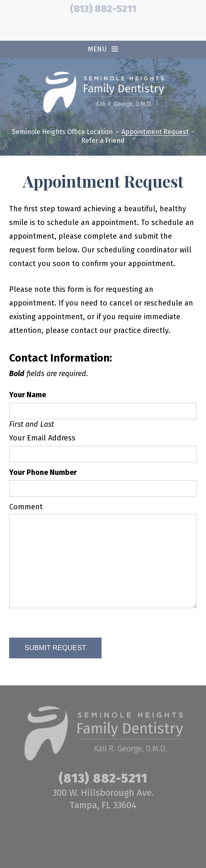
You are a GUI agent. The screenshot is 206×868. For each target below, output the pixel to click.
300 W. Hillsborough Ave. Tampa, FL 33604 (103, 799)
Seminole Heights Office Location (62, 132)
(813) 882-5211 (103, 9)
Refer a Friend (103, 141)
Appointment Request (155, 132)
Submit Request (55, 648)
